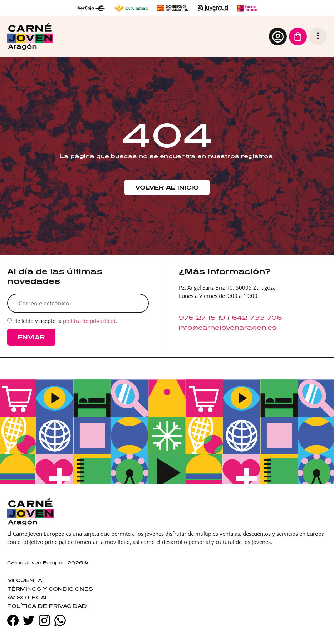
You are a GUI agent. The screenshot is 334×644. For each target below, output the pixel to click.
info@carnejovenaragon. (223, 328)
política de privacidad (89, 321)
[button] (318, 36)
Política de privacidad (47, 606)
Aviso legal (28, 597)
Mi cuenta (25, 580)
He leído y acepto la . (65, 321)
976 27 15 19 (202, 318)
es (272, 328)
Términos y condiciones (50, 589)
